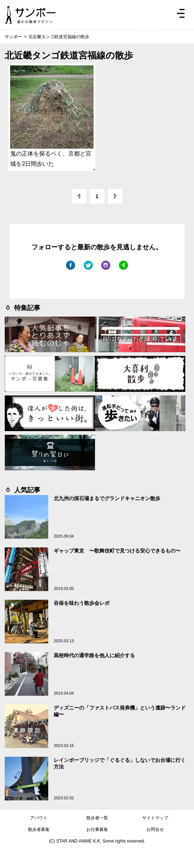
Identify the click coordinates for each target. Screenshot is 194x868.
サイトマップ (155, 818)
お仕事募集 (97, 829)
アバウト (39, 818)
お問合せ (155, 829)
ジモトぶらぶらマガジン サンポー (30, 15)
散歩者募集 (39, 829)
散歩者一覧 (97, 818)
